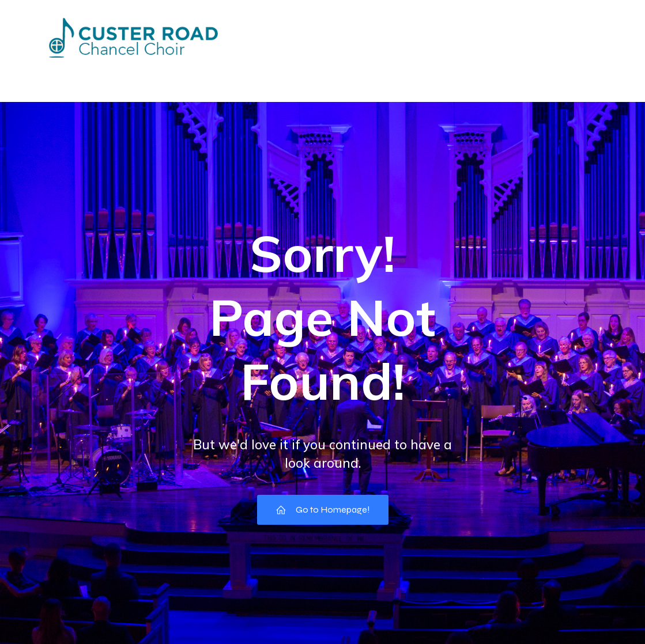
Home (73, 71)
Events (132, 71)
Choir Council (410, 71)
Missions (267, 71)
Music (572, 71)
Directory (198, 71)
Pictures (333, 71)
